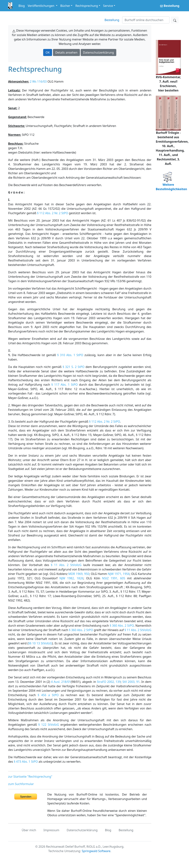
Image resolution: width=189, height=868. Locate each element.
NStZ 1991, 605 (114, 578)
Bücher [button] (65, 6)
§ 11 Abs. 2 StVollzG (66, 565)
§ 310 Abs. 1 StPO (70, 355)
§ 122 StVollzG (49, 725)
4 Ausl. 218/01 (61, 682)
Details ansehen (66, 52)
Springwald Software (96, 851)
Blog (22, 6)
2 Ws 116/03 (38, 81)
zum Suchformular (21, 784)
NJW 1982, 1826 (71, 578)
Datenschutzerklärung (98, 52)
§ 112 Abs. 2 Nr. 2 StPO (53, 213)
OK (48, 52)
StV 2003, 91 (131, 682)
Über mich (29, 830)
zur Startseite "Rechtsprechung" (30, 777)
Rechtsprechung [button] (87, 6)
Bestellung (112, 20)
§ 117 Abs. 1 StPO (65, 385)
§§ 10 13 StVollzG (40, 643)
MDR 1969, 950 (79, 574)
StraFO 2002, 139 (109, 682)
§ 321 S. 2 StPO (73, 367)
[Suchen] (146, 20)
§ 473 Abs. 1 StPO (26, 762)
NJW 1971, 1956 (119, 574)
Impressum (51, 830)
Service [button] (108, 6)
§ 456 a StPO (48, 695)
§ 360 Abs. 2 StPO (122, 626)
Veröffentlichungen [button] (41, 6)
